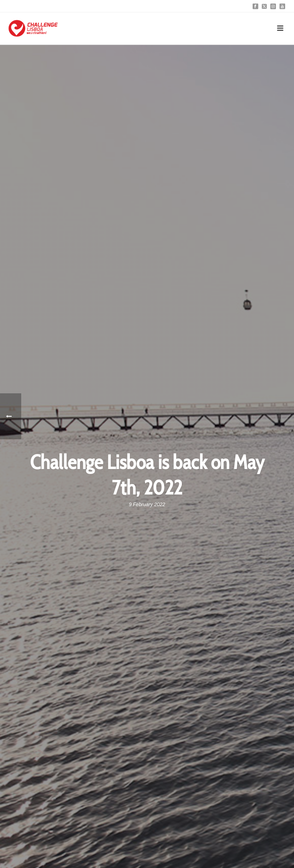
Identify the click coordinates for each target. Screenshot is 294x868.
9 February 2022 (147, 504)
